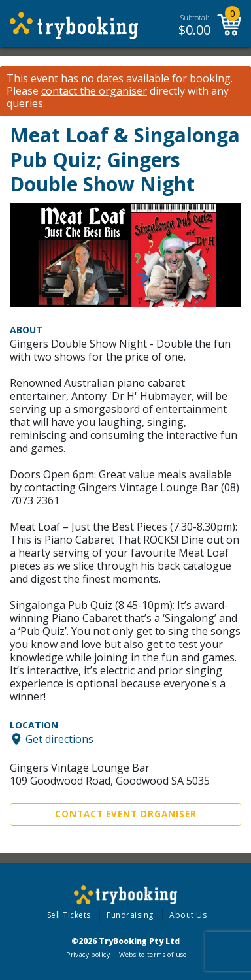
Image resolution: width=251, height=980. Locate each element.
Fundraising (130, 915)
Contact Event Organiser (126, 814)
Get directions (59, 739)
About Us (188, 915)
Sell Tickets (69, 915)
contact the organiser (94, 91)
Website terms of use (153, 955)
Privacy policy (88, 955)
